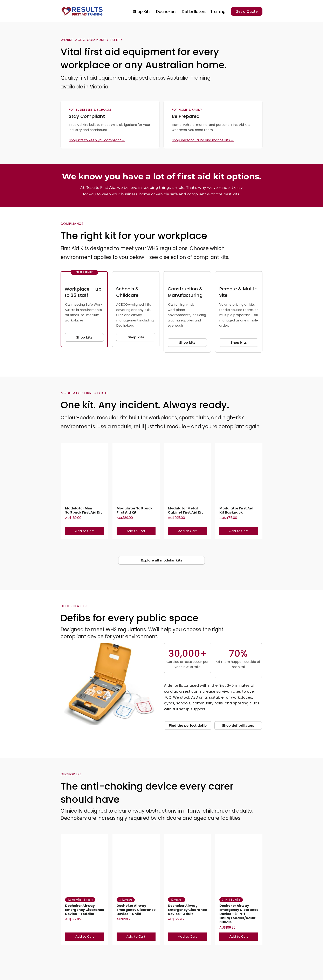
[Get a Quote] (247, 11)
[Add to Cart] (85, 531)
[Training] (218, 12)
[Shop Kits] (142, 12)
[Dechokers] (166, 12)
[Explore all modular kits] (161, 560)
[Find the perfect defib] (188, 725)
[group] (162, 491)
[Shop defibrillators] (238, 725)
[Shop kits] (84, 337)
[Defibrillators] (194, 12)
